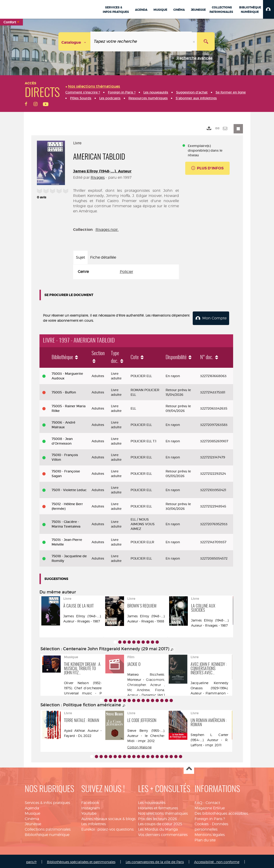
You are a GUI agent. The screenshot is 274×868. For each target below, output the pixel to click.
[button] (269, 9)
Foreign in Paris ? (210, 817)
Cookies (202, 823)
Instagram (91, 807)
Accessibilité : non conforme (217, 860)
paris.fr (31, 860)
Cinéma (32, 817)
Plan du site (205, 839)
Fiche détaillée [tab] (103, 257)
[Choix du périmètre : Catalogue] (75, 41)
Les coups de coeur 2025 (160, 823)
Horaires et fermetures (158, 807)
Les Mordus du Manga (158, 828)
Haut (189, 767)
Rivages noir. (107, 230)
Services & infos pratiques (47, 801)
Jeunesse (33, 823)
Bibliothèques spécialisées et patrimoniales (81, 860)
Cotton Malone (139, 746)
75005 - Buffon (64, 391)
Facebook (90, 801)
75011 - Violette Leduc (69, 489)
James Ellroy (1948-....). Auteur (102, 171)
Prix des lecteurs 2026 (158, 817)
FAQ (198, 801)
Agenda (32, 807)
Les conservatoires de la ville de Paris (155, 860)
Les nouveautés (152, 801)
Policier (126, 272)
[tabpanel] (126, 272)
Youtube (89, 812)
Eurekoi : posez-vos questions (107, 828)
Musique (32, 812)
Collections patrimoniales (48, 828)
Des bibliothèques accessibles (221, 812)
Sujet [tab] (80, 257)
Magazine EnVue (210, 807)
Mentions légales (210, 833)
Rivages (98, 177)
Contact (213, 801)
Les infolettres (94, 823)
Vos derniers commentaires (163, 833)
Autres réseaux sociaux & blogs (108, 817)
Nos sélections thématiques (163, 812)
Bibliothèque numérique (47, 833)
